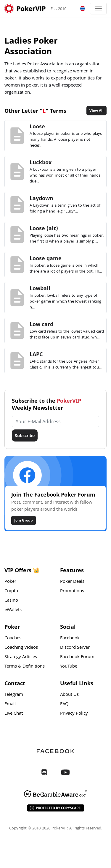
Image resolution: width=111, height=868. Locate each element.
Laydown (41, 198)
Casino (11, 601)
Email (10, 704)
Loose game (46, 258)
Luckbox (41, 162)
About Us (69, 695)
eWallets (13, 610)
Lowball (40, 288)
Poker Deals (72, 582)
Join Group (24, 520)
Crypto (11, 591)
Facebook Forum (77, 657)
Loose (37, 126)
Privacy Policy (74, 714)
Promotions (72, 591)
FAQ (64, 704)
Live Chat (14, 714)
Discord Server (75, 648)
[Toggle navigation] (98, 9)
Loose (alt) (44, 228)
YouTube (69, 667)
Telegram (14, 695)
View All (96, 111)
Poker (10, 582)
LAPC (36, 354)
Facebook (70, 638)
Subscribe (25, 435)
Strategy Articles (21, 657)
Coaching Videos (21, 648)
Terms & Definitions (25, 667)
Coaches (13, 638)
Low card (41, 324)
